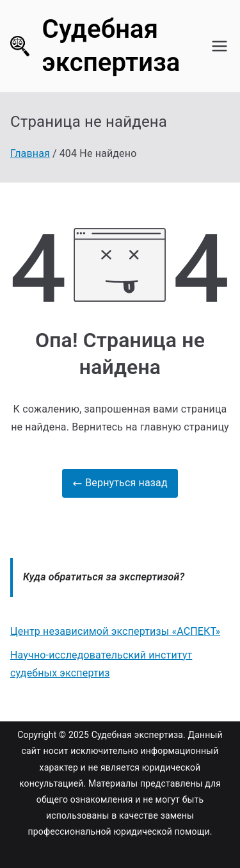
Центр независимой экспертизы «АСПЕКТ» (115, 631)
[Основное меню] (220, 46)
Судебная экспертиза (137, 735)
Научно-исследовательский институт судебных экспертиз (101, 664)
